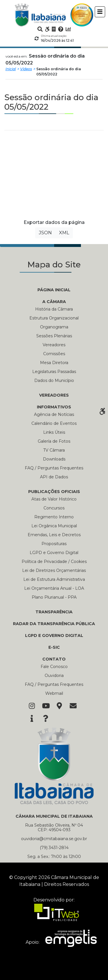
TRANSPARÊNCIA (54, 612)
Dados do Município (54, 380)
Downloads (54, 459)
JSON (45, 233)
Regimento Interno (54, 517)
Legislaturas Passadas (54, 372)
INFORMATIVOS (54, 407)
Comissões (54, 354)
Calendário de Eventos (54, 423)
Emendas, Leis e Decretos (54, 535)
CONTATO (54, 659)
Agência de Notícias (54, 414)
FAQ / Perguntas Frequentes (54, 468)
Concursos (54, 508)
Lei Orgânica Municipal (54, 526)
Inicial (11, 69)
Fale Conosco (54, 667)
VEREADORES (54, 395)
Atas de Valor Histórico (54, 499)
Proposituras (54, 544)
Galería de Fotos (54, 441)
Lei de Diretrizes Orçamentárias (54, 570)
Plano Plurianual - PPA (54, 597)
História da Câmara (54, 309)
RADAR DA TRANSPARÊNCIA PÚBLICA (54, 624)
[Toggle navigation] (100, 12)
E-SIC (54, 647)
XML (64, 233)
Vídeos (26, 69)
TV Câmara (54, 450)
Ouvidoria (54, 675)
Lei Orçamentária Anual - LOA (54, 588)
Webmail (54, 693)
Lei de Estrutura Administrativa (54, 579)
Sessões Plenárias (54, 336)
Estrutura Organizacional (54, 318)
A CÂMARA (54, 302)
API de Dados (54, 477)
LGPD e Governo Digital (54, 553)
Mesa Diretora (54, 363)
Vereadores (54, 345)
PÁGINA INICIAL (54, 290)
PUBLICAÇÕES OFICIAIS (54, 492)
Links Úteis (54, 432)
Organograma (54, 327)
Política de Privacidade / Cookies (54, 562)
